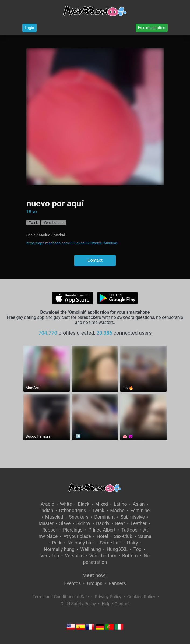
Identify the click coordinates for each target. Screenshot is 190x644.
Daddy (103, 523)
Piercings (73, 530)
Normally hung (59, 549)
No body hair (81, 543)
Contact (95, 260)
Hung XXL (117, 549)
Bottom (130, 556)
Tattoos (129, 530)
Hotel (102, 536)
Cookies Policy (141, 597)
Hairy (133, 543)
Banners (117, 583)
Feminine (140, 511)
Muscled (54, 517)
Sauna (145, 536)
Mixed (102, 504)
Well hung (91, 549)
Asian (139, 504)
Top (138, 549)
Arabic (47, 504)
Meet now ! (95, 575)
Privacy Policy (108, 597)
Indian (47, 511)
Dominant (104, 517)
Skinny (83, 523)
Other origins (72, 511)
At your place (77, 536)
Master (46, 523)
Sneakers (79, 517)
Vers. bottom (54, 223)
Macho (117, 511)
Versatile (74, 556)
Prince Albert (102, 530)
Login (29, 28)
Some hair (110, 543)
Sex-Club (123, 536)
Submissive (133, 517)
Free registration (152, 28)
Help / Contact (116, 604)
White (66, 504)
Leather (139, 523)
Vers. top (50, 556)
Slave (65, 523)
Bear (120, 523)
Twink (33, 223)
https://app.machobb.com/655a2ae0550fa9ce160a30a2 (72, 243)
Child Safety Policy (78, 604)
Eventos (72, 583)
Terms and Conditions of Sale (61, 597)
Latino (120, 504)
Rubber (50, 530)
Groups (95, 583)
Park (57, 543)
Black (84, 504)
